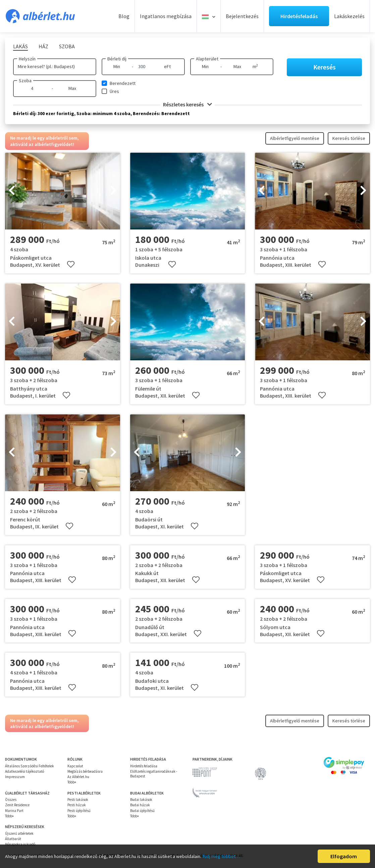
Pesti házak (77, 805)
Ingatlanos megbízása (166, 16)
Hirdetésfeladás (299, 16)
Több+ (72, 782)
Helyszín (27, 59)
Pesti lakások (78, 800)
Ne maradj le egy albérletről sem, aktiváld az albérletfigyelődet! (44, 141)
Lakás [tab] (20, 46)
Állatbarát (13, 839)
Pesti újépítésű (79, 811)
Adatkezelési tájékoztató (24, 771)
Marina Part (14, 811)
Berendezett (123, 83)
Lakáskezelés (349, 16)
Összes (11, 800)
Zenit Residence (17, 805)
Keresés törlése (349, 138)
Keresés (325, 67)
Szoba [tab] (67, 46)
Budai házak (140, 805)
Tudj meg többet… (221, 856)
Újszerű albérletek (19, 833)
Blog (124, 16)
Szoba (25, 81)
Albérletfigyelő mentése (295, 138)
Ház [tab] (43, 46)
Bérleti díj (117, 59)
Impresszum (15, 777)
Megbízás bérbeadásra (85, 771)
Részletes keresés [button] (187, 104)
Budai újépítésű (142, 811)
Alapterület (207, 59)
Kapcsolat (75, 766)
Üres (114, 91)
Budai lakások (141, 800)
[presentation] (12, 191)
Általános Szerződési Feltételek (30, 766)
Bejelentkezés (242, 16)
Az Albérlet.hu (78, 777)
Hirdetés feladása (144, 766)
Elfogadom (344, 856)
